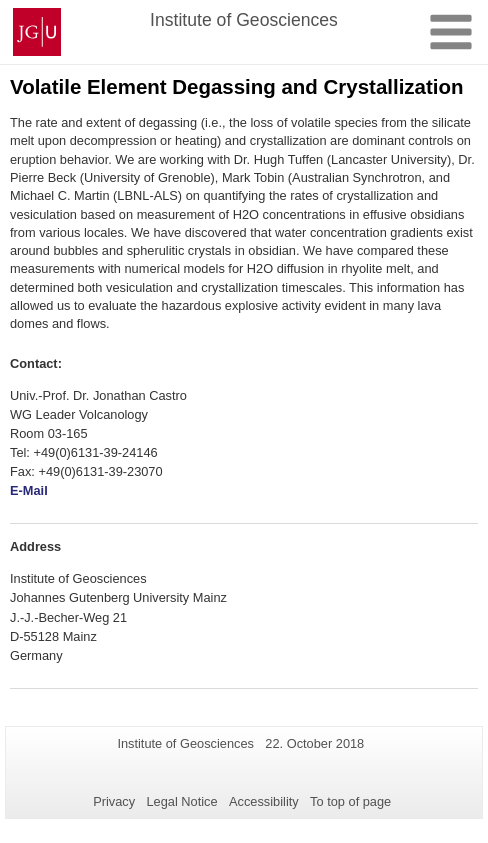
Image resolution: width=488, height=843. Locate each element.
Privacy (114, 801)
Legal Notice (181, 801)
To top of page (350, 801)
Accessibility (264, 801)
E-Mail (29, 490)
